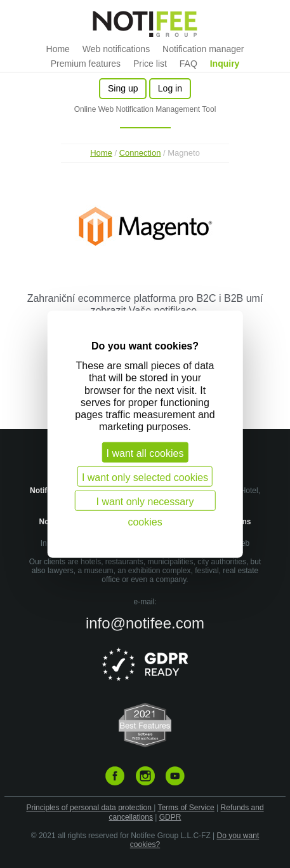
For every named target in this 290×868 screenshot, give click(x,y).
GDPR (170, 817)
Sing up (123, 88)
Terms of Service (186, 808)
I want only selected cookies (145, 478)
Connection (140, 153)
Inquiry (225, 64)
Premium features (86, 64)
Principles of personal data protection (90, 808)
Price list (150, 64)
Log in (170, 88)
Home (58, 49)
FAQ (188, 64)
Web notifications (116, 49)
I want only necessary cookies (145, 504)
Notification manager (203, 49)
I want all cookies (145, 453)
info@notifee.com (145, 623)
